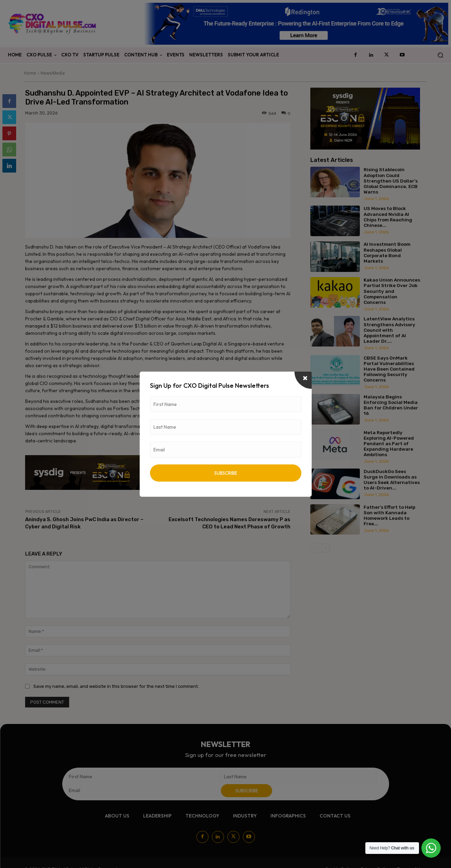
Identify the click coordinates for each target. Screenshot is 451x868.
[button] (440, 55)
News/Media (53, 73)
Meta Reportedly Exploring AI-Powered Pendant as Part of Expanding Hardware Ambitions (389, 444)
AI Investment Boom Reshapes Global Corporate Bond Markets (387, 252)
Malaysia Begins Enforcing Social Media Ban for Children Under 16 (391, 405)
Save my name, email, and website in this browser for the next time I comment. (116, 686)
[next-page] (326, 548)
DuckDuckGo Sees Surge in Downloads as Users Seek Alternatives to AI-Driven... (392, 480)
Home (30, 73)
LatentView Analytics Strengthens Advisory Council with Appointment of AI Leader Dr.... (389, 330)
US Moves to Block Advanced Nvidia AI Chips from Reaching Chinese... (388, 217)
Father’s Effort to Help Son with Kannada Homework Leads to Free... (389, 515)
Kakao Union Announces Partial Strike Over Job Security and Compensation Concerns (392, 291)
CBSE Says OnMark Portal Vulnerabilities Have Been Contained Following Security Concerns (389, 369)
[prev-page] (315, 548)
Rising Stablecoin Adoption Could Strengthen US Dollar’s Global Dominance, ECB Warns (391, 181)
